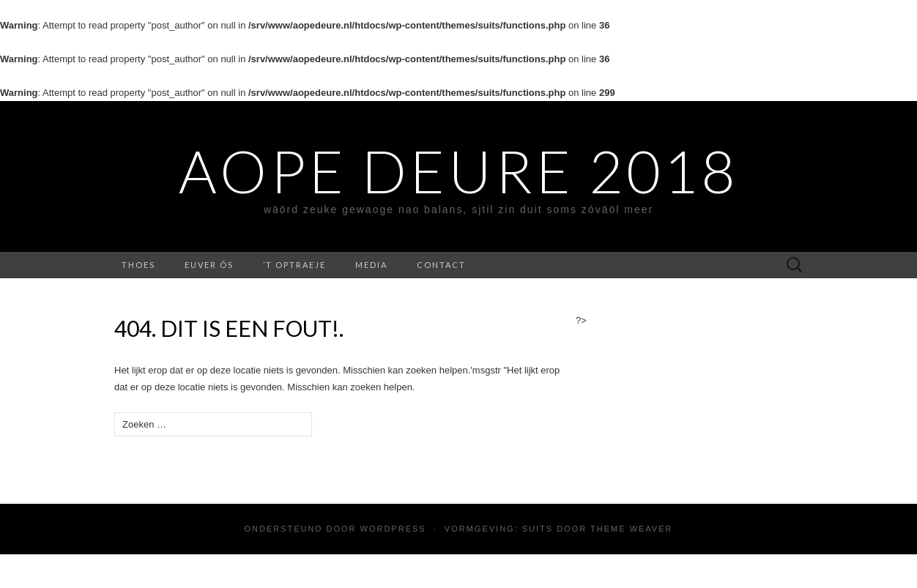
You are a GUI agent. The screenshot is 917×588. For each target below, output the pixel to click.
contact (441, 265)
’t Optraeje (294, 265)
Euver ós (209, 265)
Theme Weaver (631, 529)
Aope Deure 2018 (459, 171)
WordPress (393, 529)
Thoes (138, 265)
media (371, 265)
